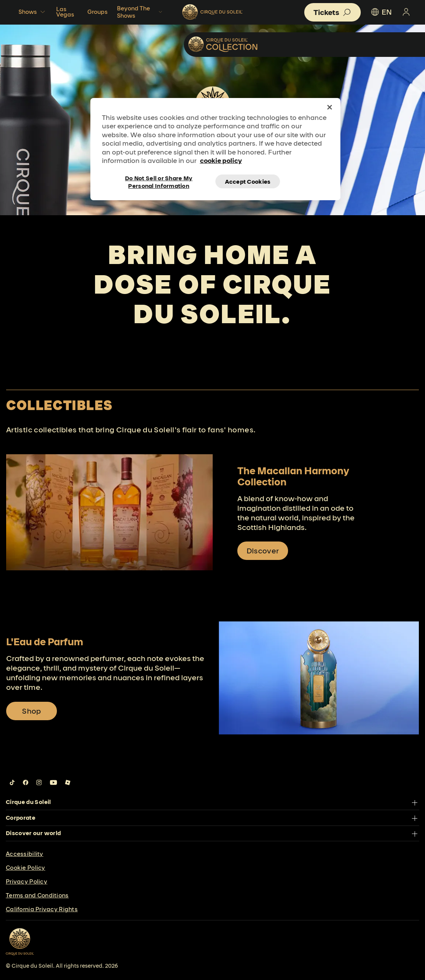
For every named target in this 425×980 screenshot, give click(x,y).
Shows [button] (33, 12)
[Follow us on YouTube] (53, 782)
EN (381, 12)
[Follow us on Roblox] (68, 782)
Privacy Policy (27, 881)
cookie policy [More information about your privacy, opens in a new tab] (221, 160)
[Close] (330, 107)
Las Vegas (65, 12)
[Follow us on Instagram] (39, 782)
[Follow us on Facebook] (26, 782)
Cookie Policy (26, 868)
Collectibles (375, 44)
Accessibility (25, 854)
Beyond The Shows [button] (140, 12)
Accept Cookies (248, 182)
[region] (215, 149)
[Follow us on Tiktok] (12, 782)
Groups (97, 12)
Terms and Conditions (37, 895)
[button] (332, 12)
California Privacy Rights (42, 909)
